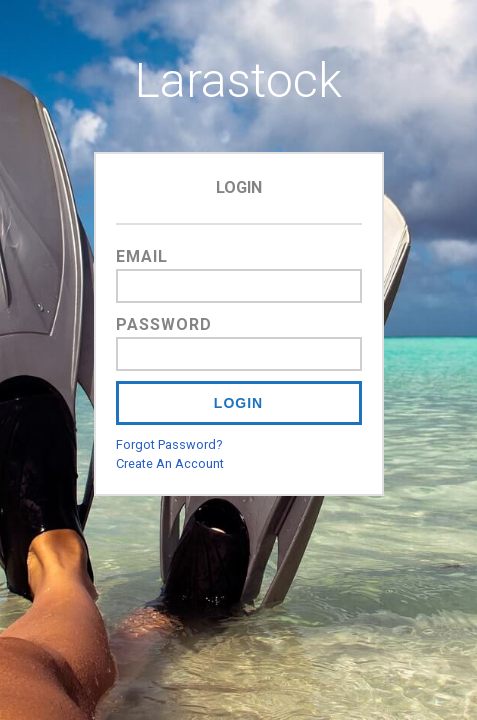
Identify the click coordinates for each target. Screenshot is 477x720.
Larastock (238, 80)
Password (164, 324)
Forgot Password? (169, 444)
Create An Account (170, 463)
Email (142, 256)
